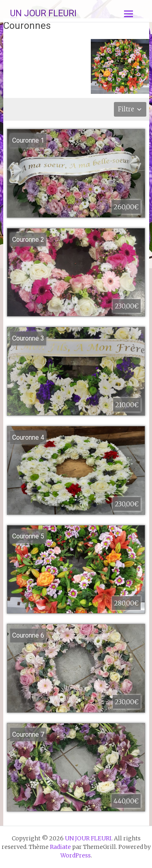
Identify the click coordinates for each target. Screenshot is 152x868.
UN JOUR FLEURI (43, 13)
